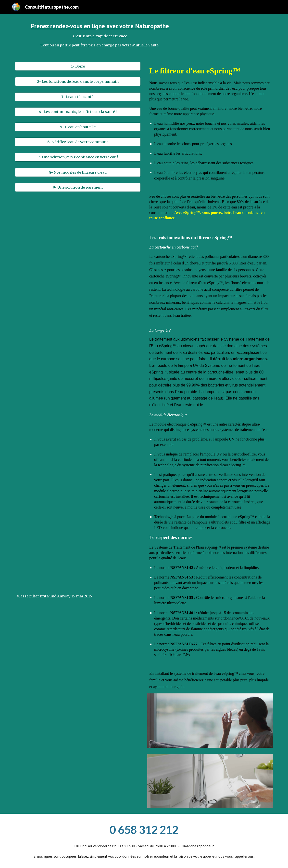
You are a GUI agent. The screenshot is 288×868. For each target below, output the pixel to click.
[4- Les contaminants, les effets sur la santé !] (78, 112)
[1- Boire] (78, 66)
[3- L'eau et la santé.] (78, 97)
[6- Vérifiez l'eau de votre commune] (78, 142)
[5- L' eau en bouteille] (78, 127)
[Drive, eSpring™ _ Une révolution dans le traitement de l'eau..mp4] (78, 344)
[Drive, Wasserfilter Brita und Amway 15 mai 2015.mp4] (78, 543)
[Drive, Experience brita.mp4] (78, 444)
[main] (100, 35)
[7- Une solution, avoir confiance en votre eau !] (78, 157)
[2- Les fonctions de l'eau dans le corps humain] (78, 81)
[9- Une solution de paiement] (78, 187)
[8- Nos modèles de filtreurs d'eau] (78, 172)
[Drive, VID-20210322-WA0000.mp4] (78, 245)
